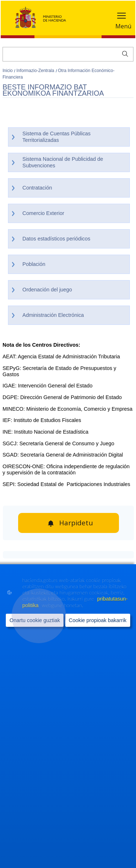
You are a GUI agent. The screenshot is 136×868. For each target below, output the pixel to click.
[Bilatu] (68, 54)
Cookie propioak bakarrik (98, 620)
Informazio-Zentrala (36, 71)
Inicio (8, 71)
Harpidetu (76, 523)
